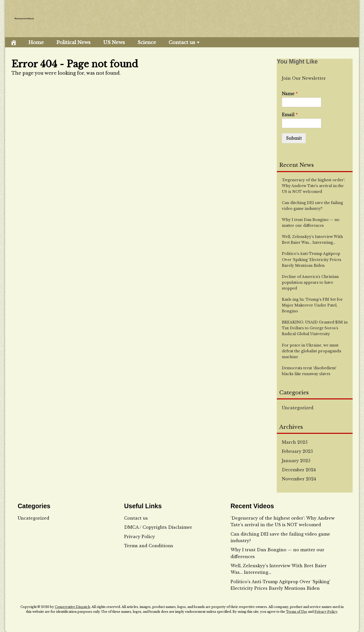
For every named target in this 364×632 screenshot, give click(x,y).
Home (36, 42)
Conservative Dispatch (72, 607)
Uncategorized (298, 408)
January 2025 (296, 461)
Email (290, 115)
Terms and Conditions (149, 546)
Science (147, 42)
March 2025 (295, 442)
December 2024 (299, 470)
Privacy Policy (140, 537)
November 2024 (299, 479)
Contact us (182, 42)
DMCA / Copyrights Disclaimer (158, 527)
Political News (73, 42)
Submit (294, 138)
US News (114, 42)
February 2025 (297, 451)
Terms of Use (297, 612)
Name (290, 94)
